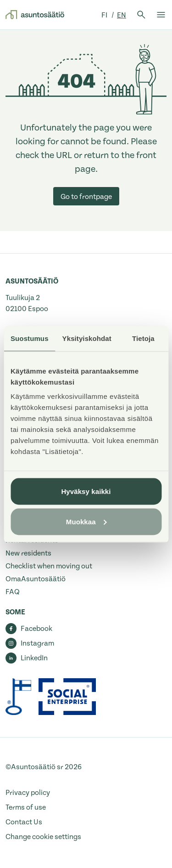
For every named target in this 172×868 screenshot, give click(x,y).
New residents (28, 553)
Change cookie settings (43, 837)
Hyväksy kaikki (86, 491)
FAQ (13, 592)
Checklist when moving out (49, 566)
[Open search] (141, 15)
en (122, 15)
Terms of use (26, 807)
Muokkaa (86, 521)
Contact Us (24, 822)
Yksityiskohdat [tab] (87, 338)
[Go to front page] (35, 15)
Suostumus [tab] (30, 338)
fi (105, 15)
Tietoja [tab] (143, 338)
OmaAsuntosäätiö (36, 579)
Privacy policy (28, 793)
